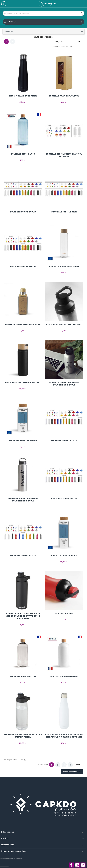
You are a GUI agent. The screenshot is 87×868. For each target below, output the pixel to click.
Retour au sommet (72, 772)
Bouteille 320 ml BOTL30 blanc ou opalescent (64, 155)
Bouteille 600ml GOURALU (23, 440)
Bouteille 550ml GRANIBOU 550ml (23, 382)
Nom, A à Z (68, 42)
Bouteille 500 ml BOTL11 (64, 212)
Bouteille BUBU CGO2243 (23, 676)
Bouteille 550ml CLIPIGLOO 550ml (64, 325)
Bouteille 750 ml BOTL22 (23, 555)
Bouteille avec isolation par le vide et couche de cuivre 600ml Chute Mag (23, 616)
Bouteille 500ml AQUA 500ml (64, 266)
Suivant (78, 765)
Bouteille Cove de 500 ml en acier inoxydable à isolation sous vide (64, 736)
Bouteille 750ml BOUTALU (64, 555)
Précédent (42, 765)
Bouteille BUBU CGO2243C (64, 676)
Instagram (77, 865)
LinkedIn (83, 865)
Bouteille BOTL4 (64, 614)
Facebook (71, 865)
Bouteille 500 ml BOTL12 (23, 266)
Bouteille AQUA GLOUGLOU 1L (64, 96)
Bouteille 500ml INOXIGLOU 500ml (23, 325)
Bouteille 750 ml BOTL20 (64, 440)
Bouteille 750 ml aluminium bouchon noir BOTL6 (23, 500)
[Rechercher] (43, 13)
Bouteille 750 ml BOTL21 (64, 498)
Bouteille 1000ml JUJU (23, 154)
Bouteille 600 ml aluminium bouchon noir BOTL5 (64, 384)
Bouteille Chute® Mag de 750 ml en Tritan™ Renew (23, 736)
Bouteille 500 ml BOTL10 (23, 212)
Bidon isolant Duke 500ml (23, 96)
